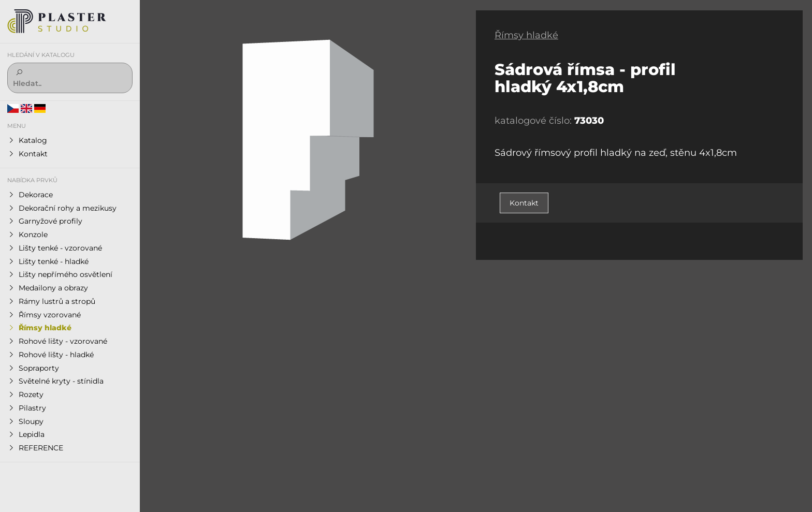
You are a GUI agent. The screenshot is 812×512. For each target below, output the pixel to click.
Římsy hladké (526, 35)
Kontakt (524, 203)
